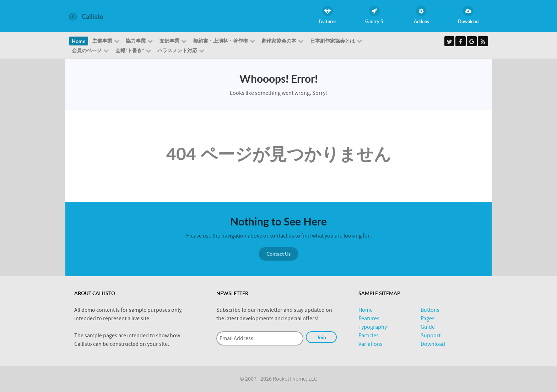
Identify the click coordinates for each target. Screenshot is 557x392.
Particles (369, 336)
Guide (428, 327)
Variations (371, 344)
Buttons (430, 310)
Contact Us (278, 254)
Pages (428, 318)
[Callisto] (86, 16)
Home (366, 310)
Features (369, 318)
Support (431, 336)
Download (433, 344)
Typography (373, 327)
